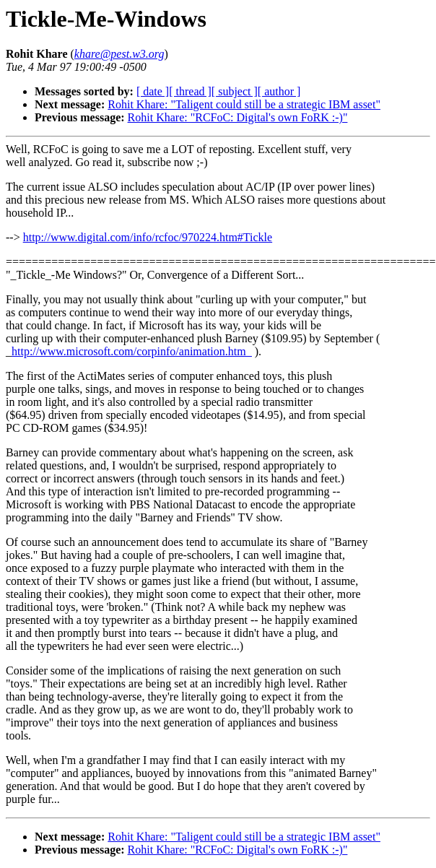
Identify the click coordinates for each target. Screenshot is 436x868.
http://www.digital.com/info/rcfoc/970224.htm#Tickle (148, 237)
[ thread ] (190, 91)
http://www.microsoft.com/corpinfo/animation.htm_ (132, 351)
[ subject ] (235, 91)
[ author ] (279, 91)
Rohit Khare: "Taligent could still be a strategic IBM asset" (244, 104)
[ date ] (153, 91)
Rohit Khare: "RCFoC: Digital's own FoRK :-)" (238, 117)
